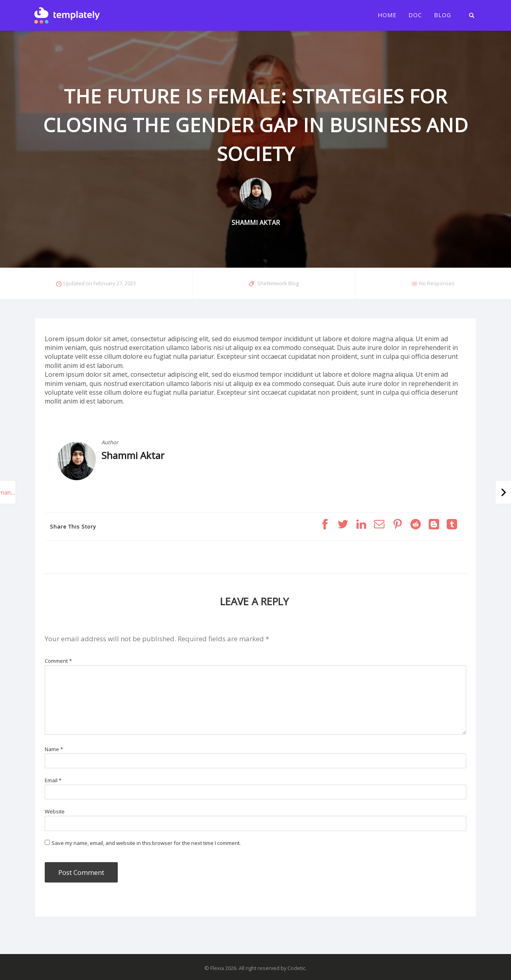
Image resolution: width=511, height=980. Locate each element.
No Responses (437, 283)
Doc (415, 15)
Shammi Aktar (133, 455)
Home (387, 15)
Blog (443, 15)
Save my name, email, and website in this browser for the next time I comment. (146, 843)
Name (54, 749)
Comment (58, 661)
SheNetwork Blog (278, 283)
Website (55, 811)
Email (53, 780)
